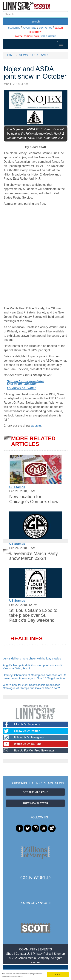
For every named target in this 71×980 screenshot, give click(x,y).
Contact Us (23, 954)
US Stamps (17, 487)
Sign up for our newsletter (25, 381)
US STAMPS (41, 55)
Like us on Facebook (22, 384)
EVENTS (46, 949)
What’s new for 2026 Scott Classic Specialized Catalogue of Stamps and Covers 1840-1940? (32, 686)
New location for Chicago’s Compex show (34, 499)
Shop (10, 954)
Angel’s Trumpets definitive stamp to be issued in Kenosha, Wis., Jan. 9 (33, 667)
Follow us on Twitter (21, 388)
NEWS (23, 55)
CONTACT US (45, 28)
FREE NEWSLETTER (35, 803)
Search (35, 22)
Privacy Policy (42, 954)
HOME (10, 55)
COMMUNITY (28, 949)
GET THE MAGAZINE (35, 792)
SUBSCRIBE (14, 28)
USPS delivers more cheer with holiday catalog (32, 658)
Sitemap (59, 954)
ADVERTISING (30, 28)
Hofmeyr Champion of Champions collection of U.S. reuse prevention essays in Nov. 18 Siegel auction (35, 677)
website (36, 426)
